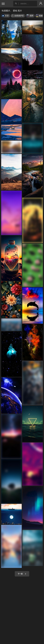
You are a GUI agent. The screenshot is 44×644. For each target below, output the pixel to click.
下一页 (22, 574)
